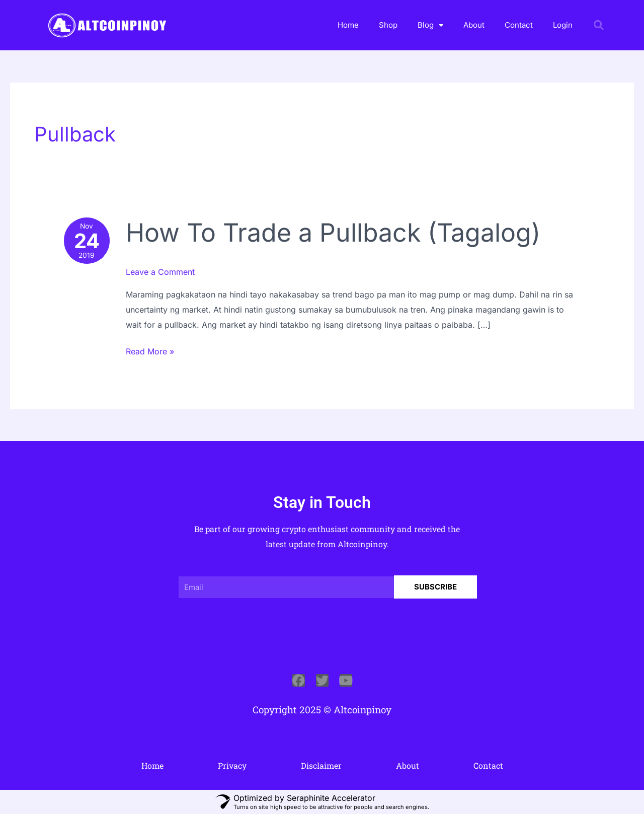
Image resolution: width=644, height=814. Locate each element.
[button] (599, 25)
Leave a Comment (160, 272)
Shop (388, 25)
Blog (430, 25)
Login (563, 25)
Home (348, 25)
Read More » (150, 350)
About (474, 25)
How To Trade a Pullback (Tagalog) (333, 233)
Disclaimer (321, 765)
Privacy (232, 765)
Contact (519, 25)
